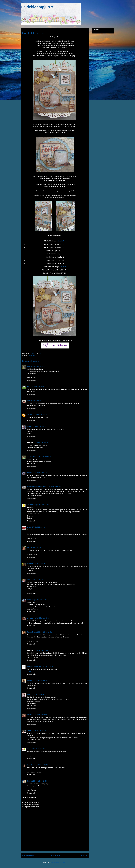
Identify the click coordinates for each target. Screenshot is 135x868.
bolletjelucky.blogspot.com (36, 487)
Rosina (29, 547)
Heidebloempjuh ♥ (37, 7)
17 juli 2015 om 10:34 (54, 487)
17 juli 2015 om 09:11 (40, 414)
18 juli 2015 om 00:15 (39, 731)
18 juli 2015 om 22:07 (41, 765)
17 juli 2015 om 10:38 (41, 505)
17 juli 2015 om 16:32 (41, 650)
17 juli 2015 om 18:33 (45, 666)
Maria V (29, 680)
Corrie (29, 731)
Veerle (29, 426)
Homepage (56, 855)
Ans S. (29, 749)
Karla (29, 366)
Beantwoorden (32, 380)
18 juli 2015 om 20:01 (39, 749)
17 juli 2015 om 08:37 (37, 387)
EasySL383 (61, 241)
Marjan (29, 473)
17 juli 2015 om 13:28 (42, 618)
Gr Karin (30, 671)
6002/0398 (63, 267)
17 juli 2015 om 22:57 (40, 715)
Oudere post (82, 855)
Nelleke (29, 715)
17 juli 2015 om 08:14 (38, 366)
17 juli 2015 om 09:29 (41, 442)
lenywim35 (31, 618)
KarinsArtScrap (32, 666)
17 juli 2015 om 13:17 (38, 580)
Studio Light (31, 356)
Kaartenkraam (32, 632)
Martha (29, 600)
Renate (29, 781)
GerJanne (30, 505)
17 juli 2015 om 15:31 (44, 632)
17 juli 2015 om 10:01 (44, 456)
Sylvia (29, 527)
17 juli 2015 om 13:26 (39, 600)
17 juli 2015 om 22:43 (38, 694)
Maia (28, 694)
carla (28, 580)
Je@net (29, 414)
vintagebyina (31, 456)
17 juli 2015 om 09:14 (39, 426)
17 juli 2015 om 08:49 (38, 401)
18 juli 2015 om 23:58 (39, 781)
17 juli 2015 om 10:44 (39, 527)
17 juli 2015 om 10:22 (40, 473)
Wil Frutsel (31, 564)
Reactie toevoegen (30, 798)
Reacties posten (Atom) (60, 863)
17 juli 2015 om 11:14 (42, 564)
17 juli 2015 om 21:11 (40, 680)
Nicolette (30, 765)
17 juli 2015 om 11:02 (39, 547)
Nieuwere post (28, 855)
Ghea (29, 401)
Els (28, 387)
